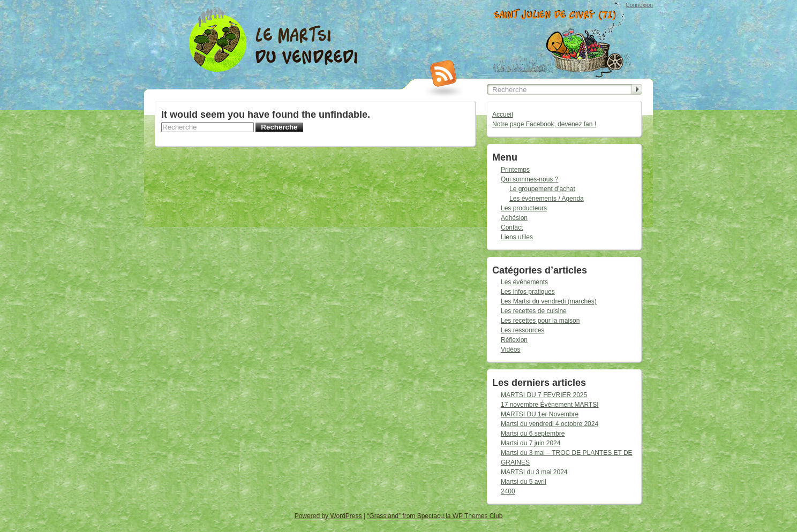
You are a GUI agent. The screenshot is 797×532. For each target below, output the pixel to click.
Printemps (515, 170)
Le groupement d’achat (542, 189)
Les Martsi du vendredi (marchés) (549, 301)
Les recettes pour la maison (540, 321)
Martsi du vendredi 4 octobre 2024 (550, 424)
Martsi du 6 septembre (533, 434)
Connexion (639, 5)
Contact (512, 227)
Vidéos (510, 349)
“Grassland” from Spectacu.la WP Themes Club (435, 516)
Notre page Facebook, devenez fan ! (544, 124)
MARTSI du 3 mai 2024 (534, 472)
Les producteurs (524, 208)
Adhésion (514, 218)
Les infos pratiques (528, 292)
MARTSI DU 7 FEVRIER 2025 (544, 395)
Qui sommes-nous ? (529, 179)
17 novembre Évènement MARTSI (550, 405)
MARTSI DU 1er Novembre (540, 414)
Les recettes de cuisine (534, 311)
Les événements (524, 282)
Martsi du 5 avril (524, 482)
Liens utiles (517, 237)
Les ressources (522, 330)
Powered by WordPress (328, 516)
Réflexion (514, 340)
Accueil (503, 115)
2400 (508, 491)
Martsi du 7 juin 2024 (531, 443)
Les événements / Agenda (547, 199)
